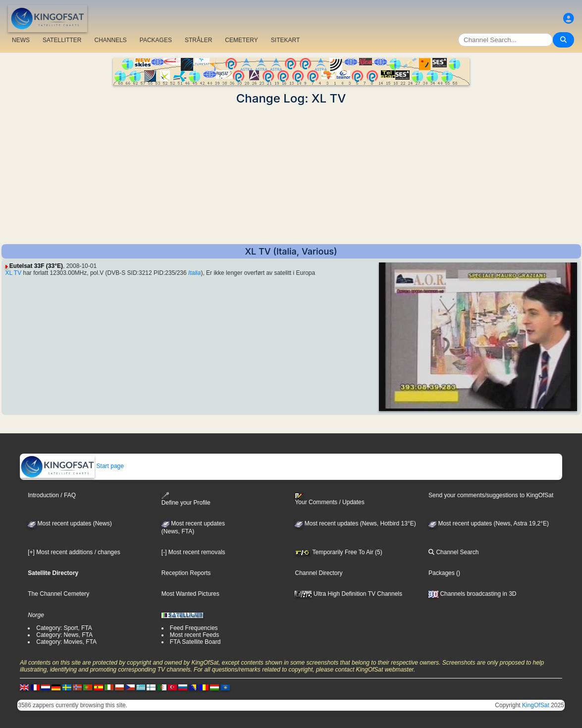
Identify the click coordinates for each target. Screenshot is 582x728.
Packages (442, 573)
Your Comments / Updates (329, 499)
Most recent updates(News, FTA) (193, 527)
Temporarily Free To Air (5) (338, 552)
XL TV (14, 273)
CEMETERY (241, 40)
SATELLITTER (62, 40)
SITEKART (285, 40)
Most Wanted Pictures (190, 594)
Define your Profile (186, 499)
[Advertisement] (291, 175)
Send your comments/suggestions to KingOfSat (491, 495)
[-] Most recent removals (193, 552)
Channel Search (453, 552)
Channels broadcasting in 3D (472, 594)
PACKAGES (156, 40)
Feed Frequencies (194, 628)
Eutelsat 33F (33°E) (36, 266)
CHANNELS (110, 40)
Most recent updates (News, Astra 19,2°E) (489, 523)
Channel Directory (318, 573)
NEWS (21, 40)
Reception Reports (186, 573)
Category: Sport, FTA (64, 628)
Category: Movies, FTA (66, 642)
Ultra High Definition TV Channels (348, 594)
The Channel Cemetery (58, 594)
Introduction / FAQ (52, 495)
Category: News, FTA (64, 635)
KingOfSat (536, 705)
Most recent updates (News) (70, 523)
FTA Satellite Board (195, 642)
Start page (72, 466)
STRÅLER (198, 40)
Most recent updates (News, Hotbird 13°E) (355, 523)
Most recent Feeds (194, 635)
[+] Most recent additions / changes (74, 552)
